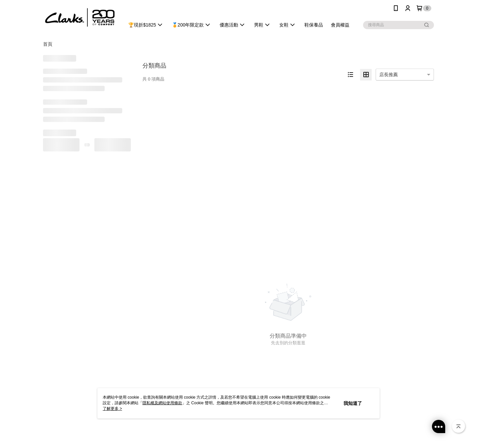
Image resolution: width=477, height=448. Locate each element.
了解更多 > (112, 409)
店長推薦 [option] (389, 75)
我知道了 (353, 403)
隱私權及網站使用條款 (162, 403)
